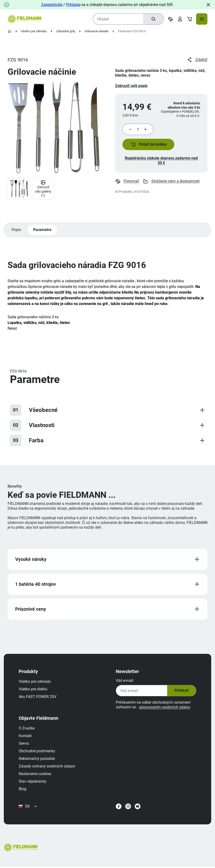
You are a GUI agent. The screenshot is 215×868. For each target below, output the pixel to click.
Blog (23, 790)
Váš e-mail (124, 681)
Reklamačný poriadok (37, 759)
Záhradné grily (66, 31)
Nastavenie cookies (35, 775)
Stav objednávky (33, 782)
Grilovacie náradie (96, 31)
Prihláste (73, 5)
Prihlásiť (181, 691)
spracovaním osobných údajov (164, 708)
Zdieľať (197, 60)
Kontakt (25, 737)
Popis (16, 230)
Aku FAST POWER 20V (38, 698)
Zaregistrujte (52, 5)
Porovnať (127, 182)
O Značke (27, 729)
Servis (24, 744)
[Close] (208, 5)
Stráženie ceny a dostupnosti (171, 182)
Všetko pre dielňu (33, 690)
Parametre (43, 230)
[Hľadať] (153, 19)
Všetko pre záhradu (34, 31)
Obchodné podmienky (37, 752)
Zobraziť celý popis (131, 86)
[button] (149, 145)
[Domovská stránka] (9, 31)
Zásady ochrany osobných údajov (47, 767)
